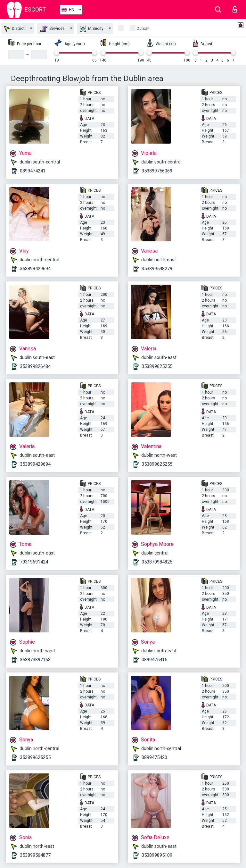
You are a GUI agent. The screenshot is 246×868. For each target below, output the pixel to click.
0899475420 (154, 757)
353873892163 (35, 660)
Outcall (143, 29)
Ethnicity (92, 29)
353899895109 (157, 855)
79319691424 (34, 562)
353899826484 (35, 366)
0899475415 (154, 660)
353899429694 (35, 269)
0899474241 (33, 171)
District (14, 29)
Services (52, 29)
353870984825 (157, 562)
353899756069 (157, 171)
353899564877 (35, 855)
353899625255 (157, 366)
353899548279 (157, 269)
